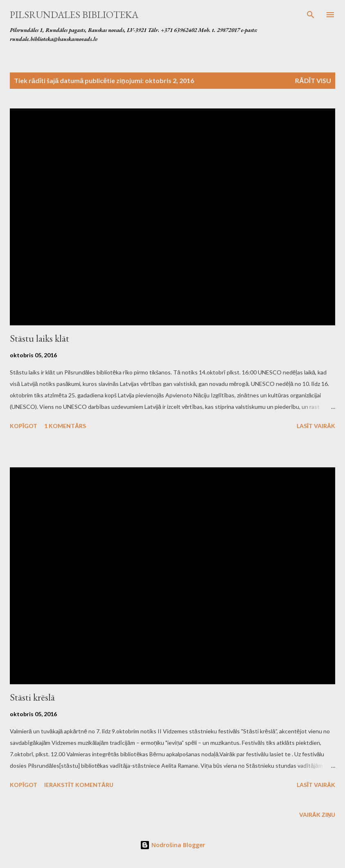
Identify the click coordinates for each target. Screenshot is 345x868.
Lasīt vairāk (316, 426)
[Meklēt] (311, 15)
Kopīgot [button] (24, 426)
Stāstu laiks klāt (39, 338)
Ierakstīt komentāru (79, 785)
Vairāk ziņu (317, 815)
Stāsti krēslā (32, 697)
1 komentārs (65, 426)
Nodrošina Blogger (172, 845)
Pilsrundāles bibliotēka (74, 15)
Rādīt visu (313, 80)
